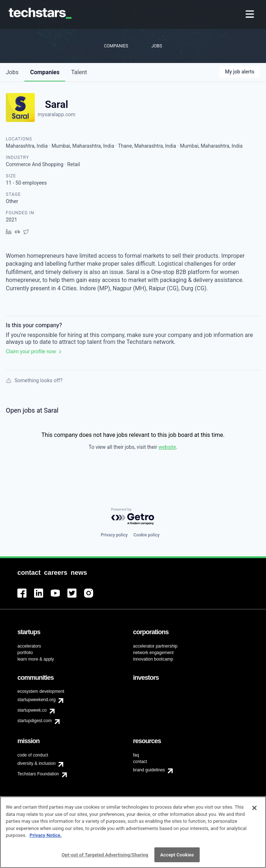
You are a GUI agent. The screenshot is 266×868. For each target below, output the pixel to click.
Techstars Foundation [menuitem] (38, 774)
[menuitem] (251, 15)
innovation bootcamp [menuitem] (153, 659)
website (167, 447)
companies (45, 72)
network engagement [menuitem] (153, 653)
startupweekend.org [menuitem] (36, 700)
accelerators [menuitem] (29, 646)
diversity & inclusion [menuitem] (36, 763)
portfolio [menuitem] (25, 653)
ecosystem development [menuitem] (41, 691)
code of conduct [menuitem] (33, 755)
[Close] (254, 812)
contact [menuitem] (140, 762)
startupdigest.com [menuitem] (35, 721)
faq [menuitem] (136, 755)
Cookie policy (146, 535)
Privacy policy (114, 535)
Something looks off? (34, 380)
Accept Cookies (177, 859)
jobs (12, 72)
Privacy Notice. (46, 839)
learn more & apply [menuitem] (36, 659)
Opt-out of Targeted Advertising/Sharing (105, 859)
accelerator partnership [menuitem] (155, 646)
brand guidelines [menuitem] (149, 770)
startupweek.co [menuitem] (32, 710)
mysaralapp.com (57, 114)
